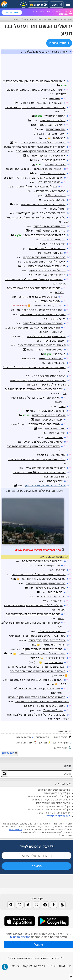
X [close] (71, 977)
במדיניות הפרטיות (20, 937)
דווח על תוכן (8, 753)
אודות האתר (65, 966)
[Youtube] (62, 905)
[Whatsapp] (36, 905)
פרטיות (52, 966)
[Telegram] (45, 905)
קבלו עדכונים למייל (37, 846)
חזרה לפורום (59, 43)
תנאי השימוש (16, 829)
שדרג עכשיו (12, 12)
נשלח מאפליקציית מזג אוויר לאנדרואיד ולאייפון (38, 550)
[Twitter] (28, 905)
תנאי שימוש (40, 966)
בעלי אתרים (14, 966)
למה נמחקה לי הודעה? (58, 816)
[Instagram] (19, 905)
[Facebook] (54, 905)
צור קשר (27, 966)
